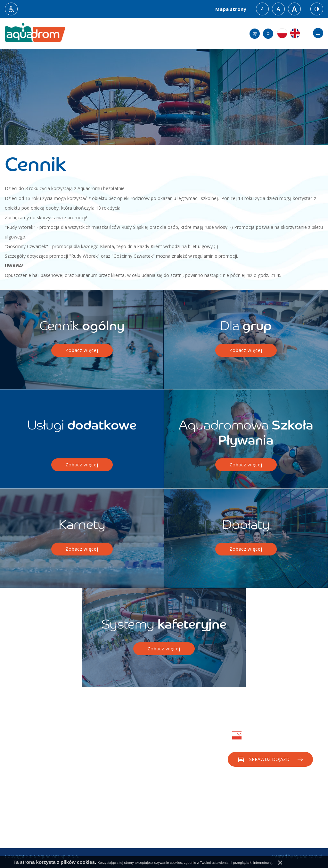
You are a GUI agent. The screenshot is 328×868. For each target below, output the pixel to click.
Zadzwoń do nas (270, 780)
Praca (72, 793)
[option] (164, 97)
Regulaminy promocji (27, 796)
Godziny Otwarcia (23, 758)
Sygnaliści (76, 822)
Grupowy (127, 777)
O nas (11, 748)
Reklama (177, 748)
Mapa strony (231, 9)
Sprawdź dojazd (269, 759)
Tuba (123, 748)
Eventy (175, 768)
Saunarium (77, 768)
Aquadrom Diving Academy (84, 780)
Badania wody (20, 787)
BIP (69, 802)
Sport (71, 758)
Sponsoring (180, 758)
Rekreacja (76, 748)
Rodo (71, 812)
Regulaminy (17, 777)
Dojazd (12, 768)
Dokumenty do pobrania (30, 806)
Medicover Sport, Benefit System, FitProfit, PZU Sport (138, 793)
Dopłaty (13, 816)
